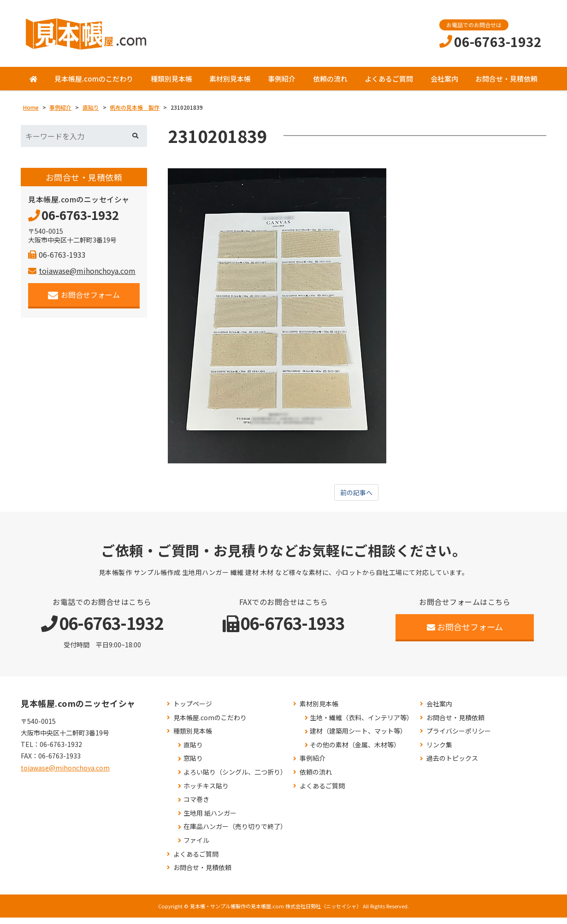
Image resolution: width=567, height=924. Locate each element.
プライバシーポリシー (459, 737)
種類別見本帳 (171, 84)
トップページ (193, 710)
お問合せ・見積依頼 (506, 84)
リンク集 (439, 751)
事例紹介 (282, 84)
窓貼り (193, 765)
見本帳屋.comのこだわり (94, 84)
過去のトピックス (452, 765)
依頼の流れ (330, 84)
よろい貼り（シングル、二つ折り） (235, 779)
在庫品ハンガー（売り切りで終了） (235, 833)
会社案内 (444, 84)
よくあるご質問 (389, 84)
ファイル (196, 847)
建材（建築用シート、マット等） (358, 737)
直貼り (193, 751)
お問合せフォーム (84, 300)
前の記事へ (356, 499)
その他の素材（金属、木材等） (355, 751)
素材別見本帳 (230, 84)
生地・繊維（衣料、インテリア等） (361, 724)
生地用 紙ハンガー (210, 820)
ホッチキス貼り (206, 792)
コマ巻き (196, 806)
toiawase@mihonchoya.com (82, 276)
